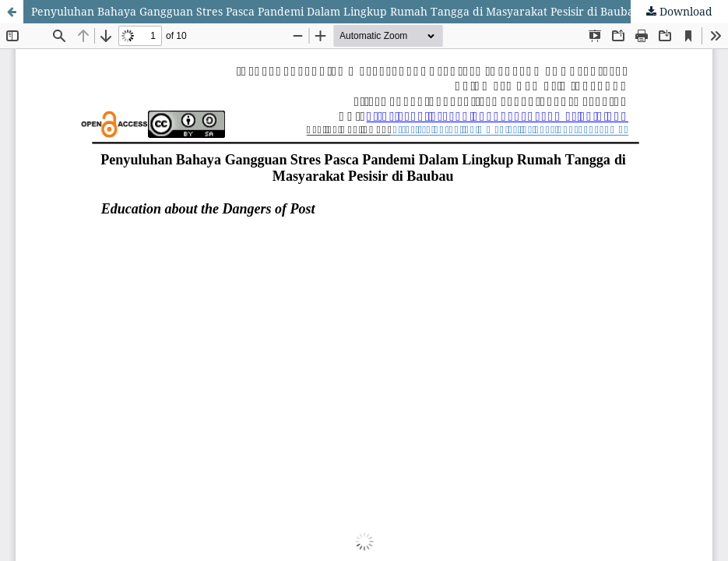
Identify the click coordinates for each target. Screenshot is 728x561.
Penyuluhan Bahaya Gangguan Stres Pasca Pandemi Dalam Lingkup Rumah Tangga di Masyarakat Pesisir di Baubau (336, 11)
